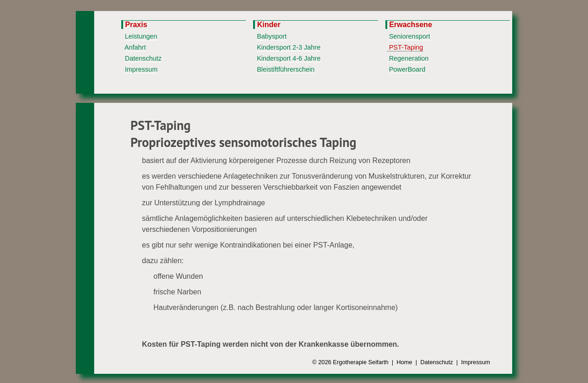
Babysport (272, 36)
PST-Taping (406, 47)
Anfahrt (135, 47)
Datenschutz (143, 58)
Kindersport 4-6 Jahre (288, 58)
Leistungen (141, 36)
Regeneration (409, 58)
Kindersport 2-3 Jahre (288, 47)
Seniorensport (410, 36)
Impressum (141, 69)
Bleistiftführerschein (286, 69)
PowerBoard (407, 69)
